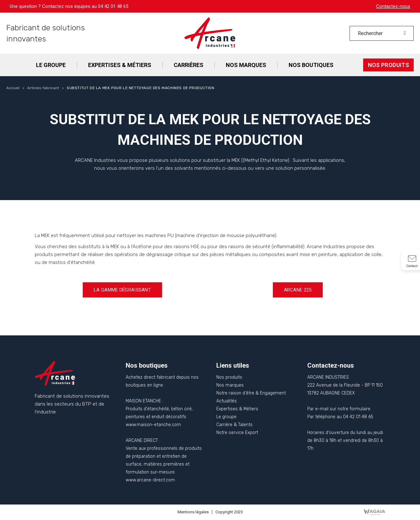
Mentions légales (193, 512)
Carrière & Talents (234, 425)
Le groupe (226, 417)
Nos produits (229, 377)
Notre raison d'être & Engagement (251, 393)
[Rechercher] (382, 33)
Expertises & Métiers (237, 409)
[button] (122, 290)
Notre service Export (237, 433)
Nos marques (230, 385)
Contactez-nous (393, 6)
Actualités (227, 401)
